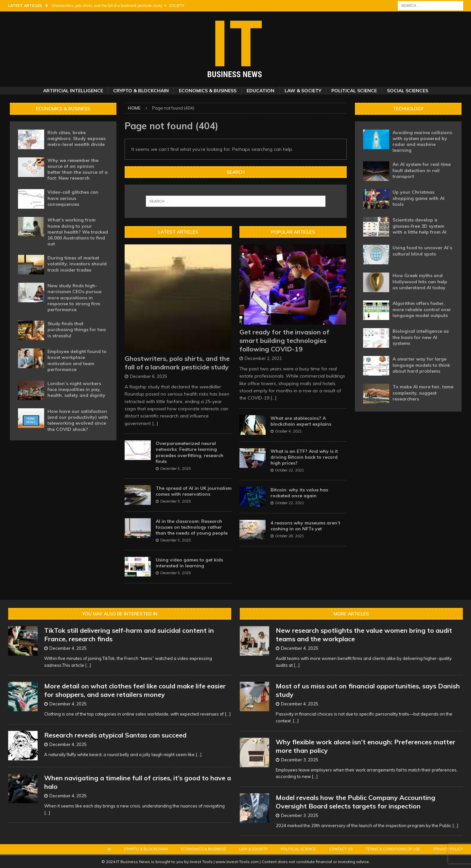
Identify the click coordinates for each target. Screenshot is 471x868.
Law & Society (303, 91)
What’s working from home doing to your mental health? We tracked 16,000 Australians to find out (78, 232)
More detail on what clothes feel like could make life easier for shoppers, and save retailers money (135, 690)
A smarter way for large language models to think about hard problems (421, 365)
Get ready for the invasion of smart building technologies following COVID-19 (284, 340)
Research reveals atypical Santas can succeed (115, 735)
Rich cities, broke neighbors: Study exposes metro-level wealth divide (77, 138)
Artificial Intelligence (73, 91)
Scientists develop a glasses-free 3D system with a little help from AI (419, 226)
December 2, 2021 (263, 358)
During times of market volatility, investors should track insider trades (77, 264)
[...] (155, 423)
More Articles (351, 614)
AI (109, 849)
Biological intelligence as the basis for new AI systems (421, 337)
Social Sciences (408, 91)
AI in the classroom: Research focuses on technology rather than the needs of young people (192, 527)
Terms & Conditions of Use (393, 849)
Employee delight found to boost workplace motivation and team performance (77, 360)
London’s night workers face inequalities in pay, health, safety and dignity (76, 389)
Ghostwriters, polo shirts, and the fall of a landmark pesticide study (177, 363)
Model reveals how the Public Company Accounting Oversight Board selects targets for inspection (356, 802)
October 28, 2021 (290, 536)
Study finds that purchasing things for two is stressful (77, 329)
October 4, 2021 (288, 431)
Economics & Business (208, 91)
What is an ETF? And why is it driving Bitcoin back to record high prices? (304, 457)
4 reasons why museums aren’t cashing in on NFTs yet (305, 526)
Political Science (354, 91)
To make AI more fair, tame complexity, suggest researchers (423, 393)
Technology (408, 109)
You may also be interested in (120, 614)
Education (261, 91)
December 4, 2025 (68, 648)
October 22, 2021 (290, 470)
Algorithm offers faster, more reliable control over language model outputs (422, 309)
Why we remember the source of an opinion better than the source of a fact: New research (78, 169)
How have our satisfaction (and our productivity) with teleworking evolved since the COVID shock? (78, 420)
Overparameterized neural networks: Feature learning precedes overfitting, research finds (190, 452)
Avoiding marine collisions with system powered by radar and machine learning (422, 142)
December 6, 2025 (148, 376)
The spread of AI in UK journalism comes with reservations (194, 491)
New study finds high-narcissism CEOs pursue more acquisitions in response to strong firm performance (74, 298)
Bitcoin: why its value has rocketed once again (299, 493)
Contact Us (341, 849)
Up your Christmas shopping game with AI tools (419, 198)
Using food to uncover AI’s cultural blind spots (422, 251)
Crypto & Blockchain (141, 91)
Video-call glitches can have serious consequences (73, 198)
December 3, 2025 (300, 760)
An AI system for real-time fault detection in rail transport (422, 170)
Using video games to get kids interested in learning (189, 563)
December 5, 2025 (176, 469)
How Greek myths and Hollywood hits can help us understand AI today (420, 281)
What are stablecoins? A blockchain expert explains (301, 421)
